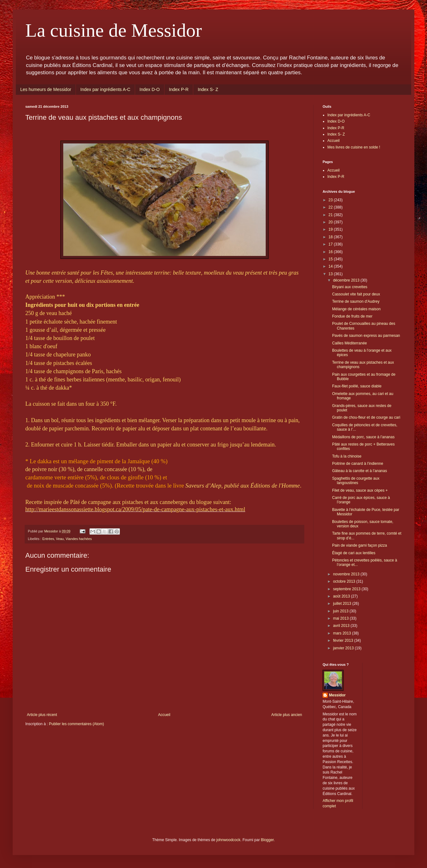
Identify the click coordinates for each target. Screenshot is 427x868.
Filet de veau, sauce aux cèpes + (360, 490)
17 (331, 244)
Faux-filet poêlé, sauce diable (357, 386)
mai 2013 (341, 618)
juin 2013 (341, 611)
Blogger (267, 840)
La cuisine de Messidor (114, 30)
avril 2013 (342, 626)
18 (331, 237)
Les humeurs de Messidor (46, 89)
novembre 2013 (347, 574)
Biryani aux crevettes (350, 287)
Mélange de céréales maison (356, 309)
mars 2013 (343, 633)
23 (331, 200)
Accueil (164, 715)
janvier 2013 (344, 648)
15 (331, 259)
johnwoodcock (228, 840)
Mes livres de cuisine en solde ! (354, 147)
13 (331, 274)
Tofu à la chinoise (347, 456)
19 (331, 229)
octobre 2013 (345, 581)
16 (331, 252)
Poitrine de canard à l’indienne (358, 464)
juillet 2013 (343, 604)
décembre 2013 (347, 280)
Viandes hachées (79, 539)
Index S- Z (208, 89)
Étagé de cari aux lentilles (354, 553)
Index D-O (150, 89)
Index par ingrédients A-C (105, 89)
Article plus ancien (287, 715)
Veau (60, 539)
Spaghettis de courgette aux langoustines (356, 481)
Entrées (48, 539)
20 (331, 222)
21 (331, 215)
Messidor (337, 695)
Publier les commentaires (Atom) (77, 724)
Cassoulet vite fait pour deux (356, 294)
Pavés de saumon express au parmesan (366, 336)
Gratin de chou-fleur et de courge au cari (366, 417)
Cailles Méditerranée (350, 343)
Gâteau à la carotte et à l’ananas (359, 471)
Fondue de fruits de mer (352, 316)
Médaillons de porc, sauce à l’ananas (363, 437)
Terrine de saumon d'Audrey (356, 301)
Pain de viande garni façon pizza (359, 545)
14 (331, 266)
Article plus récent (42, 715)
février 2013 (344, 640)
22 (331, 207)
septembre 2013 (347, 589)
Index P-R (179, 89)
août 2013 (342, 596)
